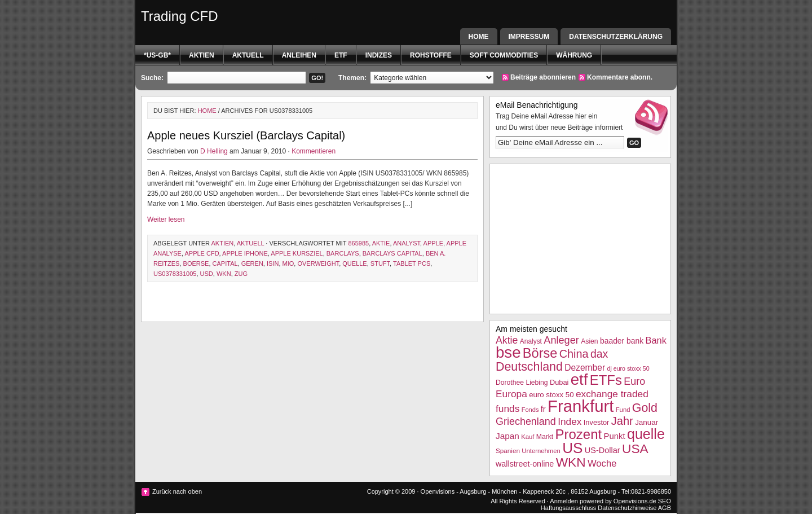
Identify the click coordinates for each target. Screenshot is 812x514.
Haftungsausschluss (568, 508)
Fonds (530, 410)
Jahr (622, 421)
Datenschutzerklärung (616, 37)
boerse (196, 263)
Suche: (152, 78)
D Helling (214, 151)
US (572, 448)
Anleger (561, 340)
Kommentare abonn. (620, 77)
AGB (665, 508)
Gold (645, 408)
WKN (224, 274)
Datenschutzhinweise (627, 508)
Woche (602, 464)
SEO (665, 501)
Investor (597, 422)
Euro (634, 381)
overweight (318, 263)
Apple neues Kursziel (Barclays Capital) (246, 135)
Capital (225, 263)
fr (543, 409)
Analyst (407, 243)
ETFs (606, 380)
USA (635, 449)
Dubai (559, 382)
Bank (656, 340)
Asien (589, 341)
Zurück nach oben (177, 491)
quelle (354, 263)
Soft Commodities (504, 55)
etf (341, 55)
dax (599, 354)
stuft (380, 263)
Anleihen (299, 55)
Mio (288, 263)
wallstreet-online (525, 464)
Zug (241, 274)
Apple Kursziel (297, 253)
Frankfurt (581, 406)
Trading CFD (179, 16)
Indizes (379, 55)
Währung (574, 55)
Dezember (585, 368)
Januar (646, 422)
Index (570, 421)
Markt (545, 437)
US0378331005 (175, 274)
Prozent (579, 434)
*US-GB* (157, 55)
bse (508, 352)
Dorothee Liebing (522, 383)
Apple (433, 243)
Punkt (614, 436)
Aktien (202, 55)
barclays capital (392, 253)
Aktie (381, 243)
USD (207, 274)
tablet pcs (412, 263)
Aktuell (248, 55)
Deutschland (529, 367)
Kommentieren (314, 151)
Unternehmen (541, 451)
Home (479, 37)
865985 (358, 243)
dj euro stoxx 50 (628, 368)
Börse (540, 353)
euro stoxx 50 (551, 395)
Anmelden (564, 501)
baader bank (622, 341)
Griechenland (526, 421)
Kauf (528, 437)
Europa (511, 394)
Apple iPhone (245, 253)
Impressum (529, 37)
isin (273, 263)
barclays (343, 253)
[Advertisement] (580, 238)
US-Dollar (603, 450)
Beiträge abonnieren (543, 77)
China (574, 354)
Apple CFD (202, 253)
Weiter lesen (166, 219)
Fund (623, 410)
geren (252, 263)
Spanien (508, 451)
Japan (507, 436)
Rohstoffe (431, 55)
